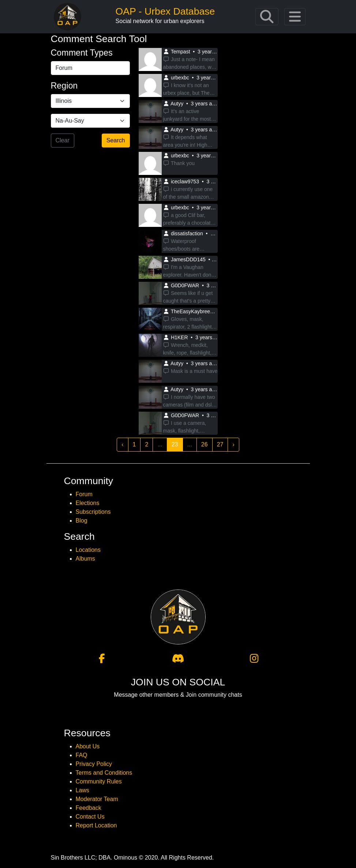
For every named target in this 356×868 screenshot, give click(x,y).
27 (220, 444)
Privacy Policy (94, 764)
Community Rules (99, 781)
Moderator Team (97, 799)
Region (64, 86)
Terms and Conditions (104, 773)
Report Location (96, 825)
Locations (88, 550)
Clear (63, 140)
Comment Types (82, 53)
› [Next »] (233, 444)
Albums (85, 559)
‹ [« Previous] (122, 444)
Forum (84, 494)
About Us (88, 746)
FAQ (82, 755)
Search (116, 140)
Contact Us (90, 817)
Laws (83, 790)
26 (205, 444)
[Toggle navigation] (267, 17)
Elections (88, 503)
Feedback (89, 808)
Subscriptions (93, 512)
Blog (82, 521)
